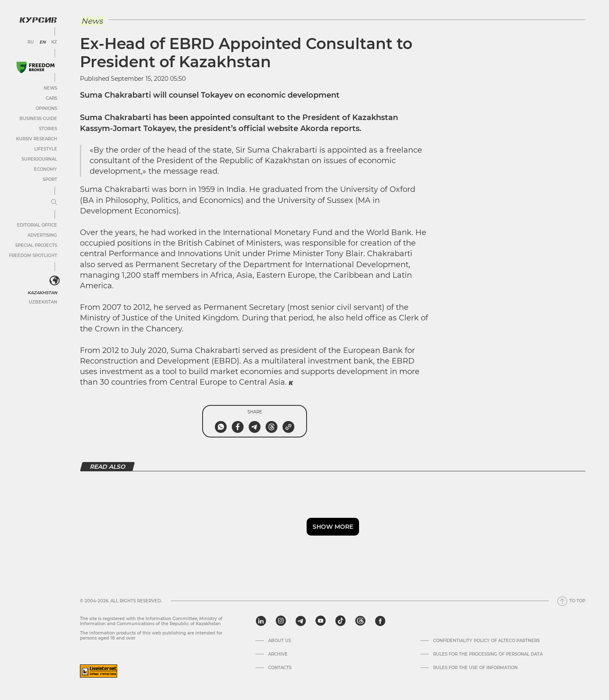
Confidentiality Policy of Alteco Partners (486, 641)
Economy (45, 169)
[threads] (360, 621)
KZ (54, 42)
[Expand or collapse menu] (54, 202)
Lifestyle (46, 149)
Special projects (36, 245)
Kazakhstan (42, 293)
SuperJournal (39, 159)
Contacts (280, 668)
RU (31, 42)
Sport (50, 179)
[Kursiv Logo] (38, 20)
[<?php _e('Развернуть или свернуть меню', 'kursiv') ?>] (55, 281)
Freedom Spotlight (33, 256)
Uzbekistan (43, 302)
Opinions (46, 108)
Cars (51, 98)
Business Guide (38, 119)
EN (43, 42)
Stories (48, 129)
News (50, 88)
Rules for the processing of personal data (488, 654)
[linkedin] (261, 621)
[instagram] (281, 621)
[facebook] (380, 621)
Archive (278, 654)
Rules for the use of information (475, 668)
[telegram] (301, 621)
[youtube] (321, 621)
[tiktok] (340, 621)
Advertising (42, 235)
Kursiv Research (37, 139)
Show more (333, 527)
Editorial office (37, 225)
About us (280, 641)
